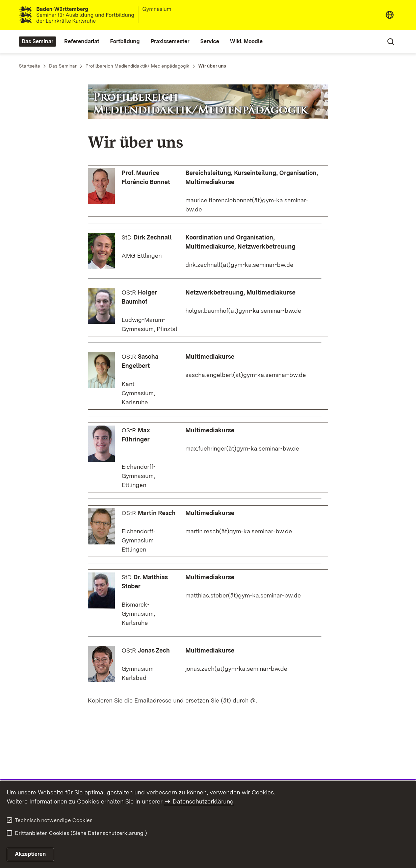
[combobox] (390, 15)
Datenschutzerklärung (203, 801)
